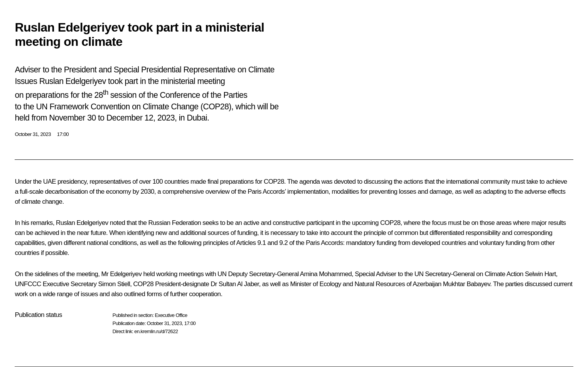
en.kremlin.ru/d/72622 (156, 331)
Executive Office (171, 315)
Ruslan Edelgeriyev (82, 223)
